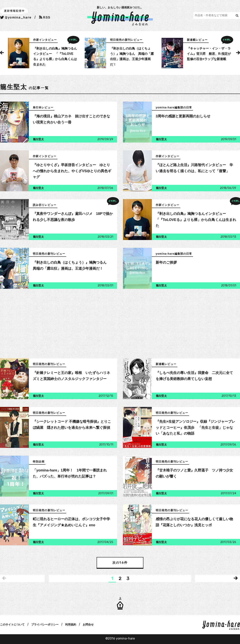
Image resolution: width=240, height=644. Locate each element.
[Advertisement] (58, 324)
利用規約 (71, 625)
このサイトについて (12, 625)
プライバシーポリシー (45, 625)
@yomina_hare (16, 17)
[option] (43, 53)
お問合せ (88, 625)
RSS (45, 17)
